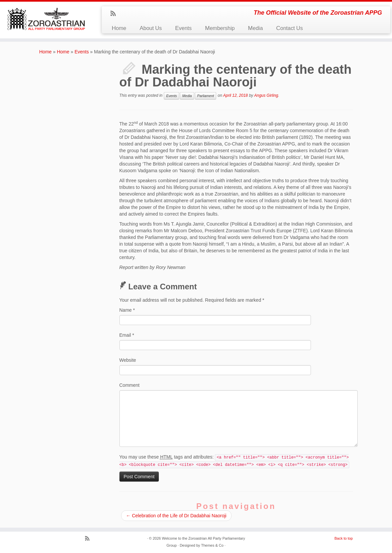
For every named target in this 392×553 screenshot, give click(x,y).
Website (128, 360)
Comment (130, 385)
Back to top (343, 538)
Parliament (206, 96)
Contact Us (290, 28)
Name (127, 310)
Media (255, 28)
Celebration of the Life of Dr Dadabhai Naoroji (176, 516)
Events (183, 28)
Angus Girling (266, 95)
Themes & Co (212, 545)
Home (119, 28)
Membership (220, 28)
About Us (150, 28)
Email (127, 335)
